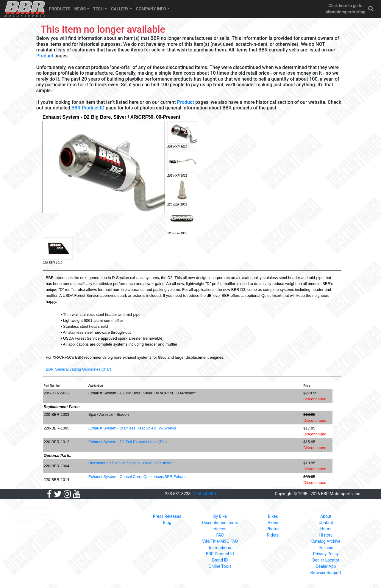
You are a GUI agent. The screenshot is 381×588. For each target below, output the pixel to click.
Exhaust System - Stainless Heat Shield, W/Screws (132, 428)
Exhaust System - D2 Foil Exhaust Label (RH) (128, 442)
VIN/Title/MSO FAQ (220, 541)
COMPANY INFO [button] (151, 9)
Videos (220, 529)
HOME (74, 510)
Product (45, 56)
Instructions (220, 548)
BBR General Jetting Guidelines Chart (78, 369)
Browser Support (326, 573)
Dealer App (326, 566)
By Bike (220, 516)
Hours (326, 529)
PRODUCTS (60, 9)
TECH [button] (99, 9)
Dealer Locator (326, 560)
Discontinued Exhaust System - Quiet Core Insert (131, 463)
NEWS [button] (80, 9)
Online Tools (220, 566)
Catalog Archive (326, 541)
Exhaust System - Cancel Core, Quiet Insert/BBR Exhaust (138, 477)
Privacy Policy (326, 554)
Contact (326, 523)
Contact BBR (204, 494)
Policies (326, 548)
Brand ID (220, 560)
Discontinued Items (220, 523)
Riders (273, 535)
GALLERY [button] (120, 9)
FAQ (220, 535)
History (326, 535)
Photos (273, 529)
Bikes (273, 516)
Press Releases (167, 516)
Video (273, 523)
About (326, 516)
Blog (167, 523)
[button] (371, 9)
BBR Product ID (88, 108)
